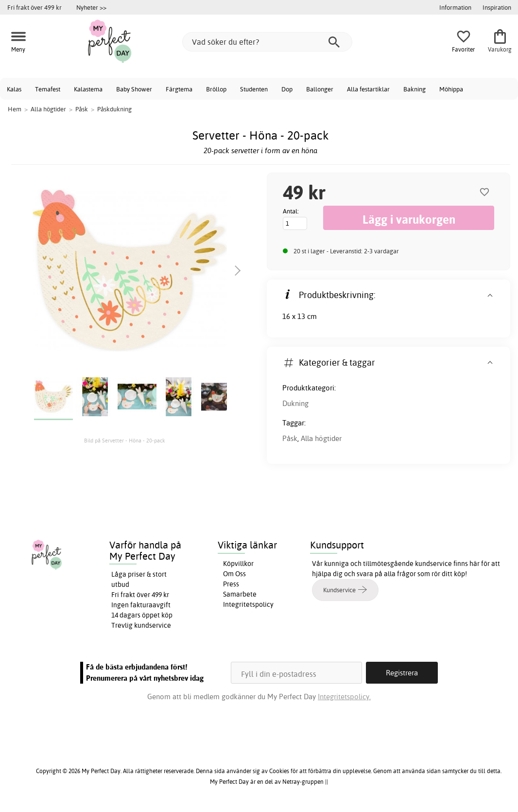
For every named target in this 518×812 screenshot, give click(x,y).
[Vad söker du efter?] (267, 42)
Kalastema (88, 89)
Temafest (48, 89)
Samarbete (240, 594)
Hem (15, 109)
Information (455, 7)
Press (231, 584)
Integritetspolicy (248, 604)
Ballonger (320, 89)
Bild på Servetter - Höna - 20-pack (125, 441)
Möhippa (451, 89)
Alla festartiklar (368, 89)
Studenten (254, 89)
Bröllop (216, 89)
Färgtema (179, 89)
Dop (287, 89)
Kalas (14, 89)
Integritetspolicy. (344, 697)
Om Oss (234, 574)
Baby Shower (134, 89)
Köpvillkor (238, 564)
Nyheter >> (91, 7)
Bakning (414, 89)
